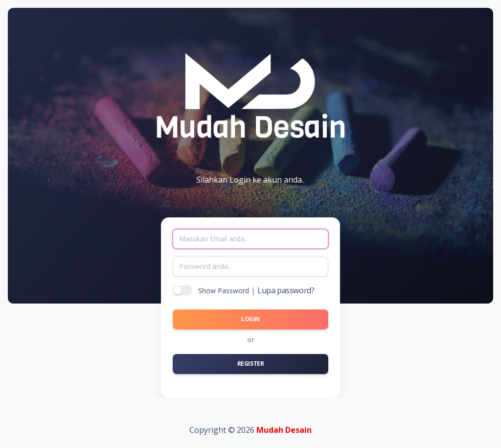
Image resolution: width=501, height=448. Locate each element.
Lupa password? (286, 290)
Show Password (224, 291)
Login (250, 319)
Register (251, 364)
